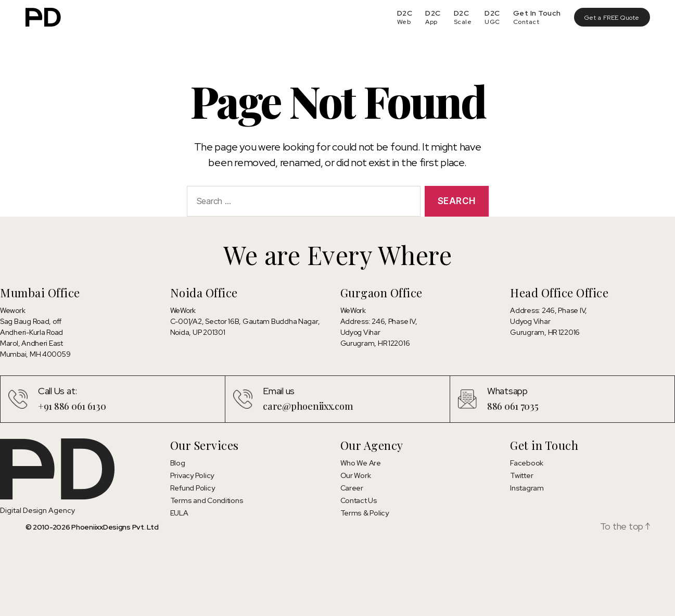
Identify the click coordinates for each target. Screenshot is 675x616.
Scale (463, 22)
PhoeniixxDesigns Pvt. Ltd (115, 527)
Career (352, 488)
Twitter (521, 475)
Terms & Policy (365, 513)
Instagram (527, 488)
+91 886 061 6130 (72, 406)
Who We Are (361, 463)
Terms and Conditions (207, 500)
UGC (492, 22)
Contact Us (359, 500)
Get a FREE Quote (612, 18)
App (431, 22)
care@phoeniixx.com (308, 406)
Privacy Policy (192, 475)
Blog (178, 463)
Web (404, 22)
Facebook (527, 463)
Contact (526, 22)
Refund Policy (193, 488)
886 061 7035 (513, 406)
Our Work (356, 475)
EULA (179, 513)
